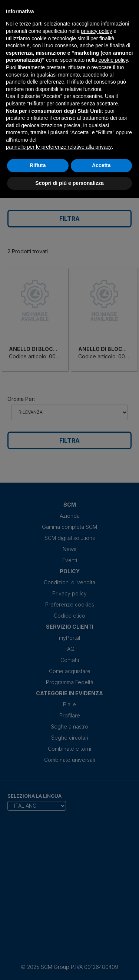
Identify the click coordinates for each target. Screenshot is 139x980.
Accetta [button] (101, 165)
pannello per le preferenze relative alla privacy (59, 147)
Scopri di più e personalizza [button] (69, 183)
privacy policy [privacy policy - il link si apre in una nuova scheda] (96, 31)
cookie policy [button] (113, 60)
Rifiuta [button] (38, 165)
